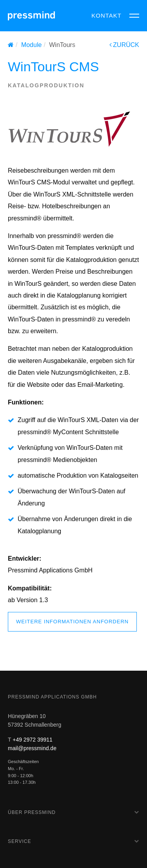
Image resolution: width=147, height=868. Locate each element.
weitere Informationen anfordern (72, 622)
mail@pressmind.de (32, 748)
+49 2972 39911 (33, 740)
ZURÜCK (124, 45)
